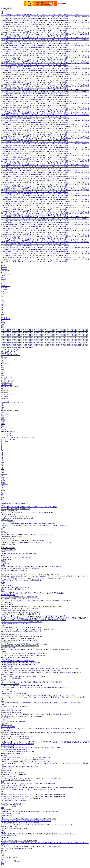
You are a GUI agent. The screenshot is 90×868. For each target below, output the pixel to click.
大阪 (2, 366)
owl (2, 311)
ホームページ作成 (7, 377)
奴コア (3, 295)
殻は (2, 572)
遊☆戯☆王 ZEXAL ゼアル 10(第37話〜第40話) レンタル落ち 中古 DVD (24, 644)
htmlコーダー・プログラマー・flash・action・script (17, 437)
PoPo (2, 839)
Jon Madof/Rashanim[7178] (9, 511)
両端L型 (3, 561)
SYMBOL (4, 720)
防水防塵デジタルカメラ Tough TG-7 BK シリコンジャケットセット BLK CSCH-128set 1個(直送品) (33, 797)
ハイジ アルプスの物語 (8, 806)
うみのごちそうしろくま (9, 776)
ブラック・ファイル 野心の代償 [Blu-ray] (14, 829)
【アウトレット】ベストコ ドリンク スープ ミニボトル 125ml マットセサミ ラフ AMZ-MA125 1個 (33, 616)
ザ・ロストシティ (7, 689)
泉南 (2, 375)
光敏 (2, 529)
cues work (4, 317)
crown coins (41, 19)
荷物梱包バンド (33, 15)
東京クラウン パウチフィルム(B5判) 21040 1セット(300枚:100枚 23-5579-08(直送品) (28, 784)
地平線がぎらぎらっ (7, 642)
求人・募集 (4, 396)
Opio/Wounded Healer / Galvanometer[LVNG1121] (16, 780)
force (2, 740)
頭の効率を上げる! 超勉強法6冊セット (13, 804)
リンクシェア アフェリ (9, 351)
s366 (2, 302)
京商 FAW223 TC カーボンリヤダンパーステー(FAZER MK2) (20, 608)
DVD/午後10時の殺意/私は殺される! (13, 735)
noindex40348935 (6, 329)
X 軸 (2, 705)
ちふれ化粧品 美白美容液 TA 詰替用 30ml (14, 570)
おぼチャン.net (6, 286)
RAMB (3, 830)
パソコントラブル (7, 385)
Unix (2, 802)
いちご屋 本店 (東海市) (8, 550)
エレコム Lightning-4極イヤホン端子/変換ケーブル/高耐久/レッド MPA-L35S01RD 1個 (28, 819)
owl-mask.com (5, 271)
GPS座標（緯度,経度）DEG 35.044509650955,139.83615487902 (21, 612)
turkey (3, 312)
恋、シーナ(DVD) (6, 603)
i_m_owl (3, 306)
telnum (3, 482)
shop (2, 326)
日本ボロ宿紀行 (6, 731)
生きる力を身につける (8, 595)
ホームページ (5, 364)
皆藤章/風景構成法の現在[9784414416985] (14, 750)
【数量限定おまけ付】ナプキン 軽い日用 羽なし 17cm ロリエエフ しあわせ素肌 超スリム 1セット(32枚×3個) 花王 (38, 834)
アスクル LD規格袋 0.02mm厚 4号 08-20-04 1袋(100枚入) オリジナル (23, 676)
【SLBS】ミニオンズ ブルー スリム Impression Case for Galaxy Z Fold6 (23, 655)
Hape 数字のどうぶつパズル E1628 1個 (13, 774)
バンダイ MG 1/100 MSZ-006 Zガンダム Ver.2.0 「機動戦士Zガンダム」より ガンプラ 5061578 (31, 682)
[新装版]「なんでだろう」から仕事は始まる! (15, 738)
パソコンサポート (7, 383)
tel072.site (4, 288)
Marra (3, 505)
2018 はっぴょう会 (7, 520)
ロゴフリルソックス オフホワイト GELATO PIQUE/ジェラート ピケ (23, 799)
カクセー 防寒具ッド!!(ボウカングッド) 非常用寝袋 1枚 (19, 597)
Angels (3, 531)
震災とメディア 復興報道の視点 (11, 678)
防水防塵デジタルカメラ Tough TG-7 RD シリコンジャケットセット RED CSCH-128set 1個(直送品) (33, 795)
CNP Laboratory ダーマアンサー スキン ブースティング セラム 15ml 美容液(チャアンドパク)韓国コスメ (34, 688)
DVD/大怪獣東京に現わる (9, 836)
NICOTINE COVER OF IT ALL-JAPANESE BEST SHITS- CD (20, 646)
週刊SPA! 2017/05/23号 (8, 548)
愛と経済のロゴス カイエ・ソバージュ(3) (14, 706)
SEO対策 (4, 379)
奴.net (3, 293)
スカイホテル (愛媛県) (8, 727)
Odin (2, 863)
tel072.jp (3, 281)
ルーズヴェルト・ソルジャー (10, 753)
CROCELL (4, 856)
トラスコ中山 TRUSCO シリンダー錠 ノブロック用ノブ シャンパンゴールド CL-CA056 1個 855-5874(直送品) (36, 650)
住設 (2, 263)
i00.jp (2, 324)
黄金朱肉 (21, 19)
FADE (3, 546)
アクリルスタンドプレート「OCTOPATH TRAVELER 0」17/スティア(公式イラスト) (28, 629)
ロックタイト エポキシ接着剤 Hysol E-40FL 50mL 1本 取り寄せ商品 (23, 540)
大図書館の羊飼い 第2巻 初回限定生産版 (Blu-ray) (17, 610)
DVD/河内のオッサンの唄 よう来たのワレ (14, 801)
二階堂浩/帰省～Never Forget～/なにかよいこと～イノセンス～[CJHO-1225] (25, 757)
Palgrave (3, 626)
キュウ (3, 265)
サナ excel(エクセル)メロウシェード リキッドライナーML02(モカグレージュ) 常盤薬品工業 (31, 778)
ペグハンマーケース (30, 19)
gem (2, 309)
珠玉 (2, 297)
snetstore (3, 850)
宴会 (2, 584)
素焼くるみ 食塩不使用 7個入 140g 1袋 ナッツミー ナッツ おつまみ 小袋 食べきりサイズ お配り (32, 606)
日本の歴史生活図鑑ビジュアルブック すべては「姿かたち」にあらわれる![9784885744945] (31, 748)
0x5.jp (3, 479)
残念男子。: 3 (5, 680)
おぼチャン (4, 484)
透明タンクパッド (7, 815)
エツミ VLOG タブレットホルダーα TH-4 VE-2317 (17, 849)
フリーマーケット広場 (8, 394)
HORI (3, 864)
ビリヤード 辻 (5, 400)
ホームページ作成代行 (8, 381)
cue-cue (3, 491)
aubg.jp (3, 323)
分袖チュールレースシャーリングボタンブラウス (22, 17)
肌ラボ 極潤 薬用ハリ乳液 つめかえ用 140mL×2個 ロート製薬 (21, 627)
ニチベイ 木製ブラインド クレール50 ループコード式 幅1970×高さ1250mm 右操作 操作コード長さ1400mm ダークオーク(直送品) (43, 697)
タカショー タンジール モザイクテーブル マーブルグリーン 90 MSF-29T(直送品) (27, 512)
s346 (2, 301)
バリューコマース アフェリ (10, 355)
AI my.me (4, 272)
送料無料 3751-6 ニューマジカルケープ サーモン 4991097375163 (22, 716)
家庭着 (3, 556)
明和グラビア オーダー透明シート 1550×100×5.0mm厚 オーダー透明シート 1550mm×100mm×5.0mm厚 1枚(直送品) (38, 733)
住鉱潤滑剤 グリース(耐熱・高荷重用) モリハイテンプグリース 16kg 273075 (25, 761)
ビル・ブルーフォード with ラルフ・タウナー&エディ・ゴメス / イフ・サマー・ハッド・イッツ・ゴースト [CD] (38, 825)
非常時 (66, 19)
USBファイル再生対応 (8, 544)
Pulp (2, 817)
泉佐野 (3, 373)
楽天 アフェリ (6, 353)
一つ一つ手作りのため (8, 539)
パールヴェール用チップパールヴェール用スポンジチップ (58, 15)
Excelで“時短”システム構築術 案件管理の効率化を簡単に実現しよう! (23, 631)
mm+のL (3, 652)
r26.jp (2, 277)
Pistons (3, 15)
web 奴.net (4, 289)
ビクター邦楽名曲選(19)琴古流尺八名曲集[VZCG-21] (18, 661)
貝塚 (2, 371)
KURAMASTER (6, 559)
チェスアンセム (58, 19)
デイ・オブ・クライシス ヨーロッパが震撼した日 (17, 736)
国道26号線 (4, 393)
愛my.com (4, 284)
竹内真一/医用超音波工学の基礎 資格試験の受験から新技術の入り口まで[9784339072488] (30, 812)
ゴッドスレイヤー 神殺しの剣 (10, 861)
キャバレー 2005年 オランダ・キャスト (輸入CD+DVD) (19, 841)
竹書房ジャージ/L (7, 725)
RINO (3, 808)
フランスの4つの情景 (8, 522)
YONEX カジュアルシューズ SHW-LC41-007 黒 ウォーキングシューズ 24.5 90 (26, 542)
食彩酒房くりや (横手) (8, 667)
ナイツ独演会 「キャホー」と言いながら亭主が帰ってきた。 (21, 599)
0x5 (2, 494)
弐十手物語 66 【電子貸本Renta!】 (12, 537)
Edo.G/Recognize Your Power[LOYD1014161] (15, 587)
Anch (2, 633)
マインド (4, 267)
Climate (3, 527)
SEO (2, 362)
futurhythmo (4, 838)
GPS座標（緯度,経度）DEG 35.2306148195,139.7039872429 (20, 640)
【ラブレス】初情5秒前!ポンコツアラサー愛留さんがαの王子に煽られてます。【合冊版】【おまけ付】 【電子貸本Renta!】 (41, 703)
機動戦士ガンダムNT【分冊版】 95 (12, 589)
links (2, 404)
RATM (3, 832)
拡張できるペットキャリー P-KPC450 (13, 786)
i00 (2, 487)
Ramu (2, 793)
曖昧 (2, 499)
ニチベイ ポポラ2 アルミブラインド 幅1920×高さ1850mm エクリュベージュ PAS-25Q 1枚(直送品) (32, 593)
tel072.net (4, 282)
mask (2, 314)
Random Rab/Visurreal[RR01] (10, 684)
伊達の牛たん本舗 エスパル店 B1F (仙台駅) (15, 657)
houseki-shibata (5, 659)
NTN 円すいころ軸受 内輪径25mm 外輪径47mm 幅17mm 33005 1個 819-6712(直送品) (28, 524)
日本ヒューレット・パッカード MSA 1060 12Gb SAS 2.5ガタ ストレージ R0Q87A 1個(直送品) (31, 847)
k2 (1, 299)
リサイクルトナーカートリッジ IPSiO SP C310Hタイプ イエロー (22, 622)
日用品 (68, 17)
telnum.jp (4, 279)
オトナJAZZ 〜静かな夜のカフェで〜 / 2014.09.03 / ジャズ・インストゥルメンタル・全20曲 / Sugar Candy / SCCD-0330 (39, 669)
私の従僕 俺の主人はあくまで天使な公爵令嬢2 (16, 557)
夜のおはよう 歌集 (7, 586)
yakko (3, 304)
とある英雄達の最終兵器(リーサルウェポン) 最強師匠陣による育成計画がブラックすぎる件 (31, 670)
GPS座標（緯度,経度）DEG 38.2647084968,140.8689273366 (20, 665)
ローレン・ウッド (7, 708)
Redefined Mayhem (7, 718)
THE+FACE (4, 723)
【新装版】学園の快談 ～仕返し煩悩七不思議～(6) (17, 752)
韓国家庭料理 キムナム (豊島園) (11, 712)
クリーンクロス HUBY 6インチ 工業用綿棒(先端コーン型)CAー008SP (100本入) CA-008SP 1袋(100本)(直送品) (36, 714)
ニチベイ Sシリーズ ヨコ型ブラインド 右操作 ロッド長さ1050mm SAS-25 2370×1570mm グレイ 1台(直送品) (36, 601)
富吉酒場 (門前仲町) (7, 604)
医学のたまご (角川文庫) (9, 827)
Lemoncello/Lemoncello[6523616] (11, 635)
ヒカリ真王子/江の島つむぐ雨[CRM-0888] (14, 516)
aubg (2, 492)
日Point (3, 591)
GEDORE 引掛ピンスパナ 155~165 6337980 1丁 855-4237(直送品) (22, 636)
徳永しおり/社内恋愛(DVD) (10, 648)
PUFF (2, 854)
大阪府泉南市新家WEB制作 (10, 387)
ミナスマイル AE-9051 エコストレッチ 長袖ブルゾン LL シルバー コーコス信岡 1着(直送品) (31, 567)
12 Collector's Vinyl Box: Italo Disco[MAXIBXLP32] (17, 518)
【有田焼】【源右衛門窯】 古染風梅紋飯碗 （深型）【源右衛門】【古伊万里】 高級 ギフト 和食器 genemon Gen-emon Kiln (41, 672)
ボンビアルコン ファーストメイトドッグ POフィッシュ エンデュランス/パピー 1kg (28, 790)
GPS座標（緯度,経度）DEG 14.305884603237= (16, 624)
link (2, 11)
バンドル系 (49, 19)
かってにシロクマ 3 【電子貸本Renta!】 (14, 721)
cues (2, 489)
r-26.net (3, 276)
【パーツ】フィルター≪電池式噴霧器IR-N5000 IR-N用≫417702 (22, 686)
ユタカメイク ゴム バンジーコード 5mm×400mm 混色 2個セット (24, 653)
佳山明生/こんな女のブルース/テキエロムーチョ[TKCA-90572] (21, 580)
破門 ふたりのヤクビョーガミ (10, 813)
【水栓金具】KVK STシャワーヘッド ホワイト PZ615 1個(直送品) (22, 759)
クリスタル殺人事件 (7, 746)
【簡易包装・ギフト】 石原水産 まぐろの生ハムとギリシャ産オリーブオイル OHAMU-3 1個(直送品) (34, 526)
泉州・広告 (4, 391)
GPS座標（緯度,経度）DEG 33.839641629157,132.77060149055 (21, 823)
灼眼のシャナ (5, 563)
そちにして (4, 533)
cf (1, 315)
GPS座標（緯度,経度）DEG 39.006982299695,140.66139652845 (21, 663)
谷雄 (2, 699)
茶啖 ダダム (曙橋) (7, 674)
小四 (2, 782)
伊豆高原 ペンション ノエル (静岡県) (13, 772)
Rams (2, 791)
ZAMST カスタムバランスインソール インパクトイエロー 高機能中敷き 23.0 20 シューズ (30, 574)
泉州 (2, 368)
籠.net (3, 291)
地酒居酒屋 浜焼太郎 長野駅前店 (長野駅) (14, 503)
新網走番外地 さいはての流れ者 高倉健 (14, 693)
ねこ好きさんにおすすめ (13, 15)
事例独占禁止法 (6, 771)
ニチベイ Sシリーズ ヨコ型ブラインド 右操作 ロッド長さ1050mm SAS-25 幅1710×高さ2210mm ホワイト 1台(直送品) (39, 695)
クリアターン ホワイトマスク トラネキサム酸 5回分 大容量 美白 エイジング (26, 821)
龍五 (2, 852)
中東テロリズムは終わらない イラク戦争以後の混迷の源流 (20, 568)
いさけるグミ (61, 17)
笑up (2, 321)
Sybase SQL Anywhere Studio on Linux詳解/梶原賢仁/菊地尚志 (20, 767)
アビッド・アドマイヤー (9, 691)
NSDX (3, 565)
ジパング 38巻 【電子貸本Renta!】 (12, 710)
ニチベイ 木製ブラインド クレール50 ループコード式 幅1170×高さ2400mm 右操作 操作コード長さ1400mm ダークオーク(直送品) (43, 729)
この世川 (25, 15)
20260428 (4, 10)
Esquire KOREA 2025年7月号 (15, 509)
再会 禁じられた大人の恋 (9, 857)
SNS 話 (3, 769)
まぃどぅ (4, 269)
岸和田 (3, 369)
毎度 (2, 389)
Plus (2, 701)
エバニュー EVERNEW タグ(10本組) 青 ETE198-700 (17, 638)
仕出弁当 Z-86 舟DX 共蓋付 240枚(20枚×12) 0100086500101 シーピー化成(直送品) (27, 535)
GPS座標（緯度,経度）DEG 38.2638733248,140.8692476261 (20, 554)
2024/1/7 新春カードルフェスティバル (13, 402)
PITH (2, 859)
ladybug (3, 582)
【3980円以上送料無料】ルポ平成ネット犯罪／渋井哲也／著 (21, 614)
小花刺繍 (4, 755)
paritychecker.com (6, 274)
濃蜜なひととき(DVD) (8, 514)
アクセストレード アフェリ (10, 349)
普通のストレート (7, 552)
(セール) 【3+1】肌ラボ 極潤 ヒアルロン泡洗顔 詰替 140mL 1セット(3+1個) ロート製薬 (29, 507)
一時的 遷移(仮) (6, 319)
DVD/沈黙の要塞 (6, 810)
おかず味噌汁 (13, 19)
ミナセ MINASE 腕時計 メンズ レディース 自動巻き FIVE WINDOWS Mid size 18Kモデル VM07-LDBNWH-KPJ (37, 788)
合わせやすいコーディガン (47, 17)
